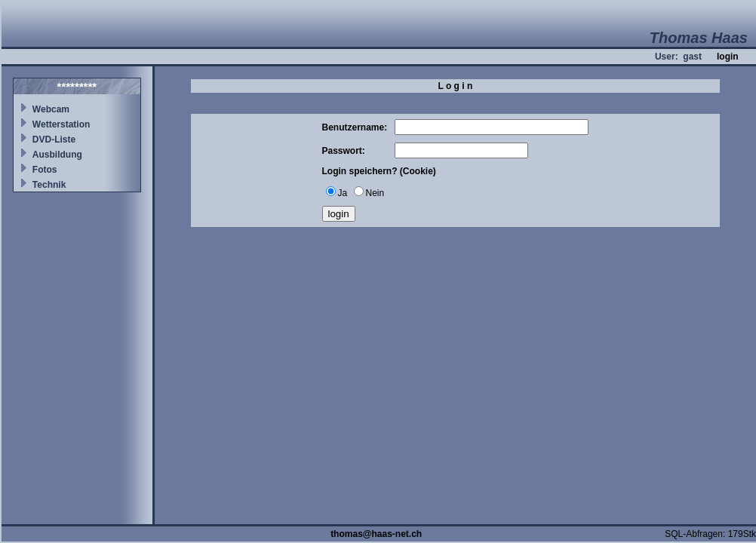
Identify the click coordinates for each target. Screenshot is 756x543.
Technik (49, 185)
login (728, 57)
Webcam (51, 109)
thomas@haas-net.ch (376, 534)
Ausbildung (57, 155)
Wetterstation (61, 124)
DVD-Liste (54, 140)
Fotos (45, 170)
